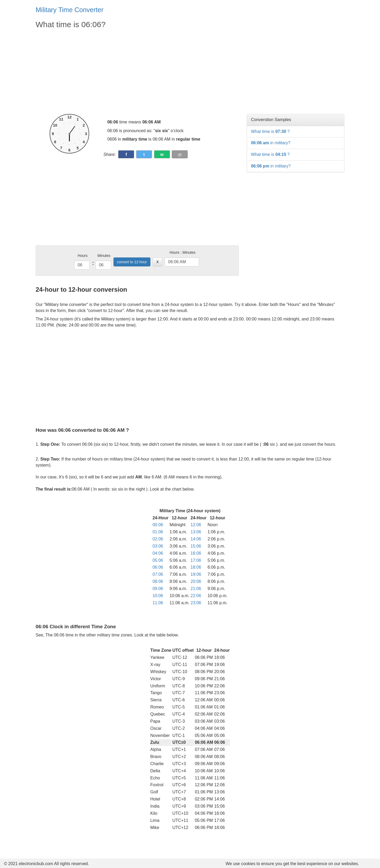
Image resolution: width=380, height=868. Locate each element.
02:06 (158, 539)
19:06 (196, 574)
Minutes (104, 256)
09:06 (158, 589)
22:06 (196, 596)
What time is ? (270, 131)
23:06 (196, 603)
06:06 (158, 567)
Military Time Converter (70, 10)
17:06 (196, 560)
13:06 (196, 532)
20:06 (196, 581)
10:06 (158, 596)
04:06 (158, 553)
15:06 (196, 546)
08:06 (158, 581)
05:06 (158, 560)
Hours (82, 256)
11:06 (158, 603)
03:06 (158, 546)
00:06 (158, 525)
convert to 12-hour (132, 262)
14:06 (196, 539)
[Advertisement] (137, 72)
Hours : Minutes (182, 252)
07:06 (158, 574)
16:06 (196, 553)
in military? (271, 143)
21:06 (196, 589)
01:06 (158, 532)
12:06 (196, 525)
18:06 (196, 567)
